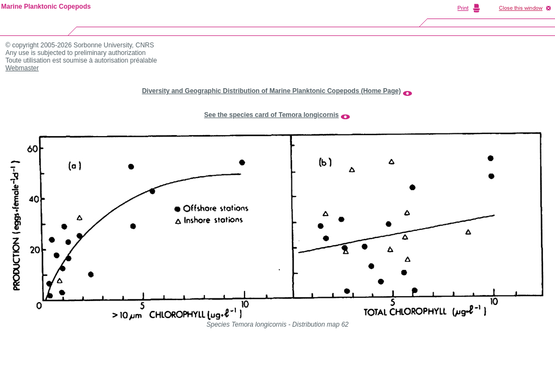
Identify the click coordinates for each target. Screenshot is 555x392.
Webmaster (22, 68)
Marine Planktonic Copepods (46, 7)
